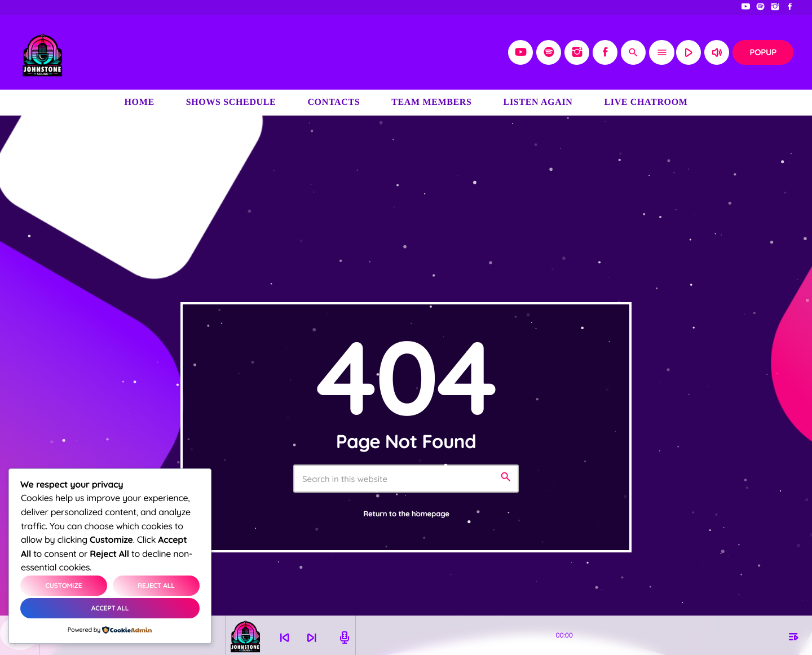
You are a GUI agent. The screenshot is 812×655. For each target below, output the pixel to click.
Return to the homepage (406, 514)
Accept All (110, 608)
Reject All (156, 585)
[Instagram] (775, 8)
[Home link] (42, 52)
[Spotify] (761, 8)
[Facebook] (790, 8)
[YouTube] (746, 8)
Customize (63, 585)
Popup (763, 52)
